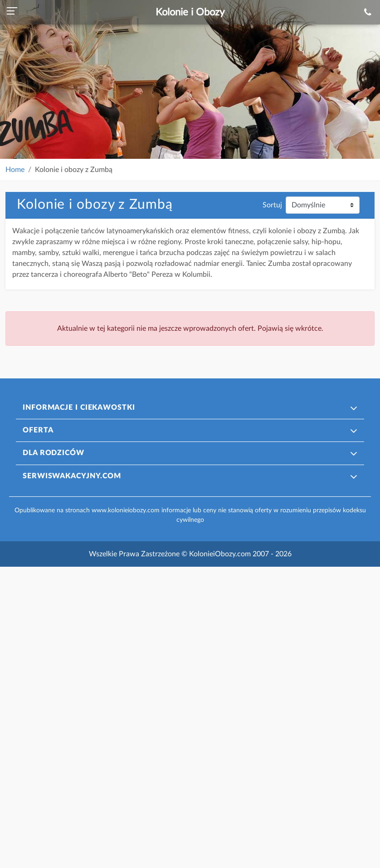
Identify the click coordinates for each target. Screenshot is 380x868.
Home (15, 170)
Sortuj (272, 205)
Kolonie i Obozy (190, 12)
